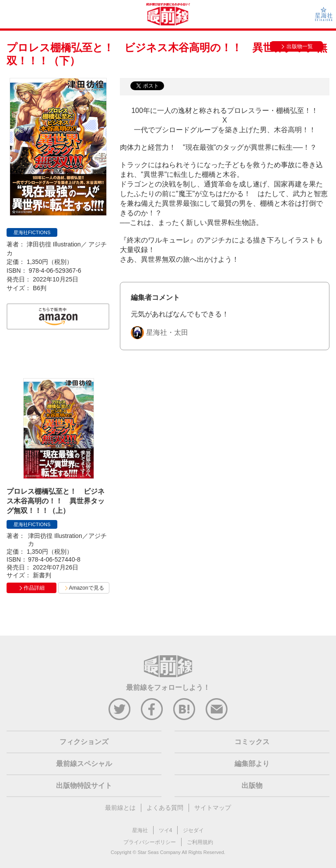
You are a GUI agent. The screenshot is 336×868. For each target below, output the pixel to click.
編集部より (252, 764)
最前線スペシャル (84, 764)
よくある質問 (165, 808)
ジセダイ (193, 830)
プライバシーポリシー (150, 842)
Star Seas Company (159, 852)
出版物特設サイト (84, 785)
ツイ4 (166, 830)
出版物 (252, 785)
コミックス (252, 742)
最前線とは (120, 808)
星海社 (140, 830)
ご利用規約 (200, 842)
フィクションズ (84, 742)
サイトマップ (213, 808)
